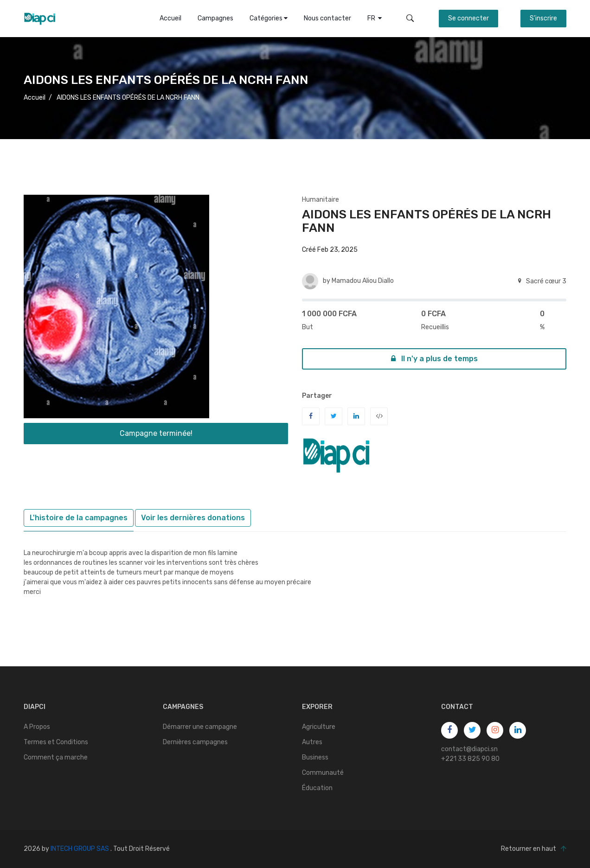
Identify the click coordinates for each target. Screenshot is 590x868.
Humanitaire (321, 200)
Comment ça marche (56, 757)
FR (375, 18)
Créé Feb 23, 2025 (330, 250)
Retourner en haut (534, 849)
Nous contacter (327, 18)
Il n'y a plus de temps (434, 359)
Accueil (170, 18)
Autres (312, 742)
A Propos (37, 727)
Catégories (269, 18)
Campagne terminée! (156, 433)
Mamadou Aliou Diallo (363, 281)
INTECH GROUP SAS (80, 849)
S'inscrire (543, 18)
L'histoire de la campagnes (79, 518)
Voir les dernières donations (193, 518)
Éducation (317, 788)
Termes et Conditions (56, 742)
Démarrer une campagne (200, 727)
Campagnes (215, 18)
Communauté (323, 773)
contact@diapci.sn (469, 749)
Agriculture (319, 727)
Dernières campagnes (195, 742)
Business (315, 757)
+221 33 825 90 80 (470, 759)
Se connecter (468, 18)
